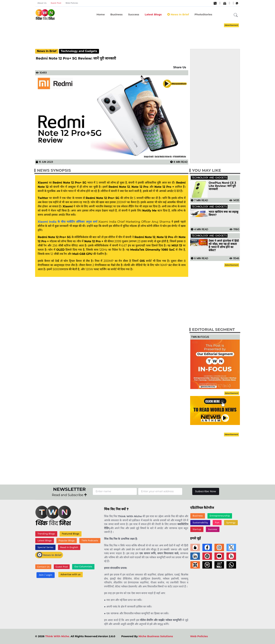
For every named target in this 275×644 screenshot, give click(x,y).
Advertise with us (71, 575)
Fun (217, 523)
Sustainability (200, 523)
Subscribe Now (206, 491)
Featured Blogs (71, 534)
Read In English (69, 547)
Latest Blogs (153, 14)
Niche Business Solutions (156, 636)
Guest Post (56, 3)
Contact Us (43, 567)
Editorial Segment (213, 330)
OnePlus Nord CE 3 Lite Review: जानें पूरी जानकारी (222, 186)
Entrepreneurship (220, 516)
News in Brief (178, 14)
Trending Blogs (46, 534)
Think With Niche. (58, 636)
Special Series (45, 547)
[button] (236, 15)
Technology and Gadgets (79, 51)
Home (101, 14)
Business (116, 14)
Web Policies (72, 3)
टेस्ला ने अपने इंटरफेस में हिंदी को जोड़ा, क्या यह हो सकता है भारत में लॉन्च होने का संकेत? (224, 246)
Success (134, 14)
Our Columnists (83, 567)
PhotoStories (203, 14)
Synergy (231, 523)
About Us (42, 3)
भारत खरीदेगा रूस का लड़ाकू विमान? (223, 213)
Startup (197, 529)
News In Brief (47, 51)
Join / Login (46, 575)
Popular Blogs (67, 541)
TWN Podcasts (90, 541)
